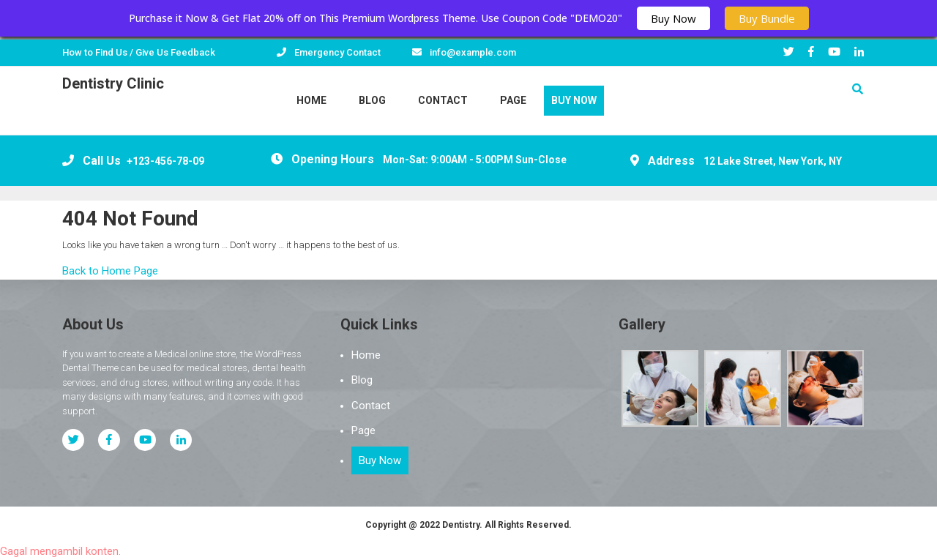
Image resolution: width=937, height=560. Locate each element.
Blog (372, 100)
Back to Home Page (110, 271)
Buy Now (673, 18)
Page (513, 100)
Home (311, 100)
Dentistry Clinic (113, 83)
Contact (443, 100)
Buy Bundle (767, 18)
